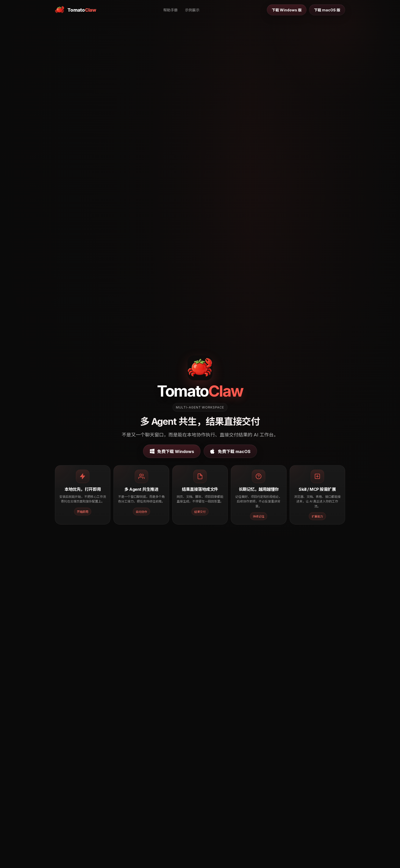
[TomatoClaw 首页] (76, 10)
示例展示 (192, 10)
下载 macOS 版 (327, 10)
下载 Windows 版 (287, 10)
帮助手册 (170, 10)
